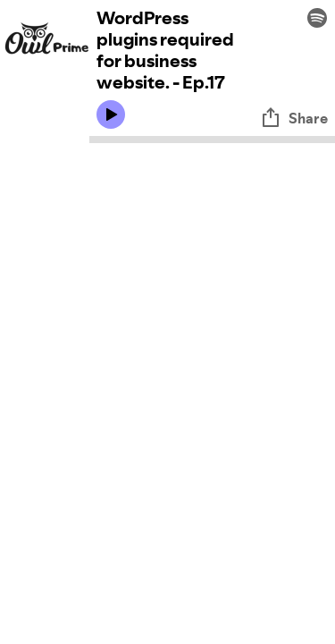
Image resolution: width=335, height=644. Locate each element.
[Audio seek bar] (212, 140)
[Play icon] (111, 114)
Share (294, 118)
